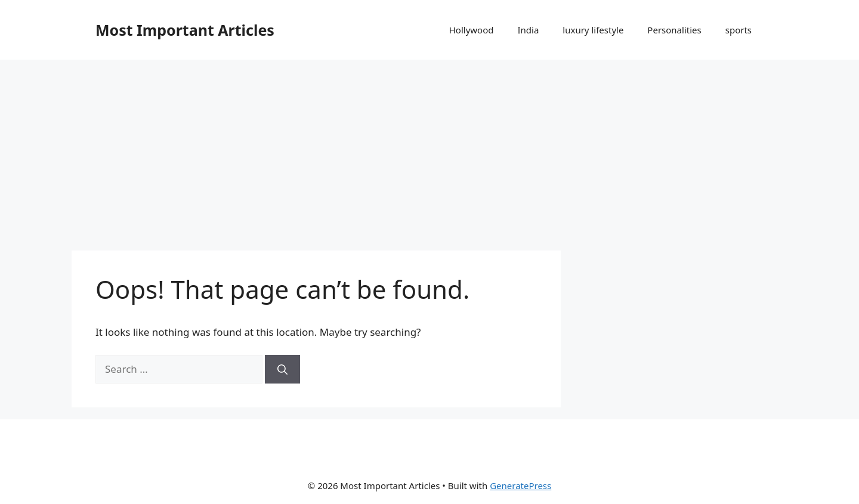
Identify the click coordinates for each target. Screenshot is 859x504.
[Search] (282, 369)
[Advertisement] (429, 149)
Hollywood (472, 30)
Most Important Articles (185, 30)
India (528, 30)
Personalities (674, 30)
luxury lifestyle (593, 30)
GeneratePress (520, 486)
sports (739, 30)
